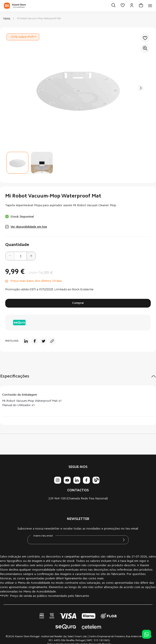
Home (7, 19)
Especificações (15, 376)
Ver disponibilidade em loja (29, 227)
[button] (141, 88)
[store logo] (15, 6)
